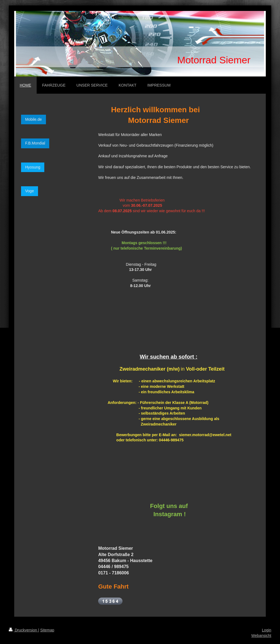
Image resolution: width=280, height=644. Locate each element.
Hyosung (33, 167)
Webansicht (261, 636)
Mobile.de (33, 119)
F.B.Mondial (35, 143)
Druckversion (23, 630)
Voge (30, 191)
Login (267, 630)
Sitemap (47, 630)
